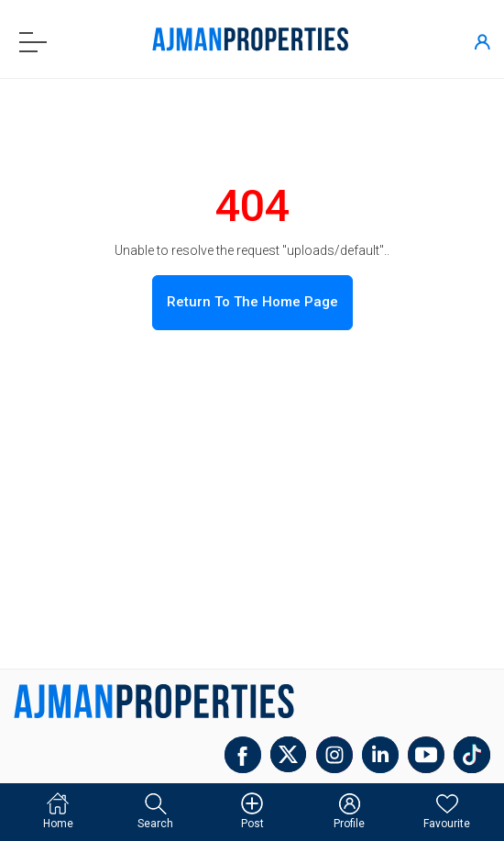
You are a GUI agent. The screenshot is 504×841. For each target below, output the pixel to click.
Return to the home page (252, 302)
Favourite (447, 811)
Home (58, 811)
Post (252, 811)
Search (155, 811)
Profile (349, 811)
